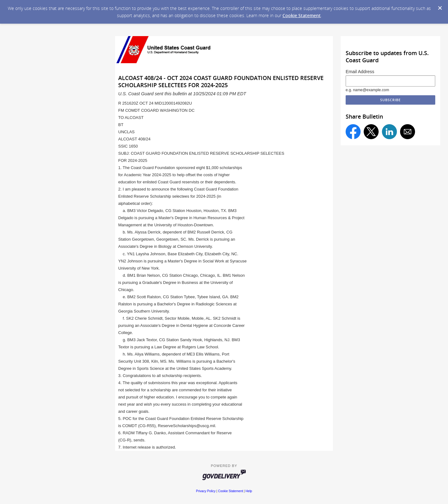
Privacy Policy (206, 491)
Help (249, 491)
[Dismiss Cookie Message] (440, 8)
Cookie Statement (302, 15)
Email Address (360, 72)
